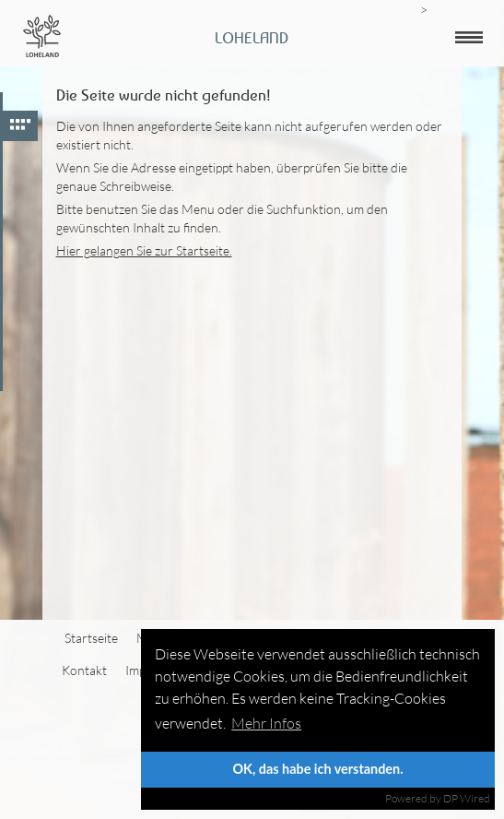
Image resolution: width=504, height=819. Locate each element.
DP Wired (467, 798)
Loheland (252, 38)
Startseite (91, 638)
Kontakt (84, 670)
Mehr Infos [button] (266, 723)
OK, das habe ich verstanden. (317, 769)
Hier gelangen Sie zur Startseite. (144, 250)
